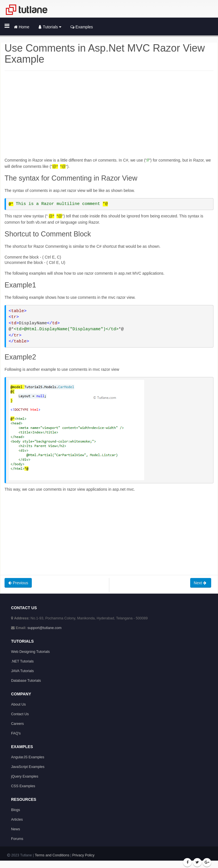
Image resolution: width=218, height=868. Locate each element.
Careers (17, 724)
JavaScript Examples (28, 767)
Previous (18, 583)
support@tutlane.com (45, 628)
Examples (82, 27)
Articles (17, 820)
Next (201, 583)
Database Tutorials (26, 681)
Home (22, 27)
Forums (17, 839)
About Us (18, 704)
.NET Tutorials (22, 661)
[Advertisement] (109, 117)
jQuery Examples (25, 776)
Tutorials (50, 27)
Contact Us (20, 714)
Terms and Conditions (52, 855)
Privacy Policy (83, 855)
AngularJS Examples (28, 757)
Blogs (16, 810)
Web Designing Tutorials (30, 652)
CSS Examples (23, 786)
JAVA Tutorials (22, 671)
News (16, 829)
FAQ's (16, 733)
